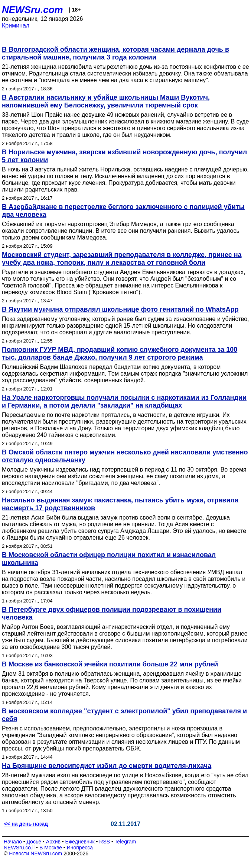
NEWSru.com (32, 10)
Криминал (16, 25)
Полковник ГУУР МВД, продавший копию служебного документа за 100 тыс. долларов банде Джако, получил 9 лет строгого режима (120, 353)
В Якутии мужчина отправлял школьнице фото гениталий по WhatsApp (120, 309)
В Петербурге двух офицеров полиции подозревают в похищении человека (112, 613)
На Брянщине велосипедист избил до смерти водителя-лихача (107, 766)
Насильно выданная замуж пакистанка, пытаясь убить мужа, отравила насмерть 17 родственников (120, 504)
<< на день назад (26, 824)
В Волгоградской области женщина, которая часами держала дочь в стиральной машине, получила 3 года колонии (115, 53)
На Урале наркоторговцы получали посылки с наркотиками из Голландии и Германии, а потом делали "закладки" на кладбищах (124, 401)
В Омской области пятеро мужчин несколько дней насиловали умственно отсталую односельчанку (125, 456)
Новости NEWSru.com (35, 853)
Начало (13, 842)
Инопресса (80, 848)
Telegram (125, 842)
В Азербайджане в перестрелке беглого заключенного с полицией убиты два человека (123, 211)
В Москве (51, 848)
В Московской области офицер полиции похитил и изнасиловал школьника (109, 559)
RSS (105, 842)
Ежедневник (80, 842)
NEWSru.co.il (19, 848)
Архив (53, 842)
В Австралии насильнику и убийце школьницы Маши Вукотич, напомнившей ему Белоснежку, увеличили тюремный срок (106, 101)
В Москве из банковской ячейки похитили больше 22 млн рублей (110, 664)
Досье (34, 842)
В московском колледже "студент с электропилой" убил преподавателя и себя (124, 715)
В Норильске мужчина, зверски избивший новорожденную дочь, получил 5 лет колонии (124, 156)
